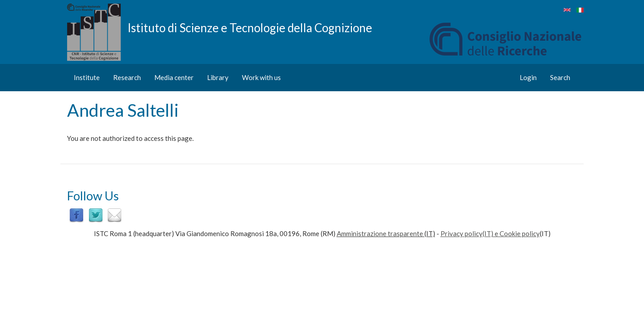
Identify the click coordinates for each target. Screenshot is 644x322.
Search (560, 77)
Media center (174, 77)
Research (127, 77)
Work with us (261, 77)
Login (528, 77)
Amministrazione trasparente (380, 233)
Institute (87, 77)
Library (218, 77)
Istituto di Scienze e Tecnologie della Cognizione (250, 27)
